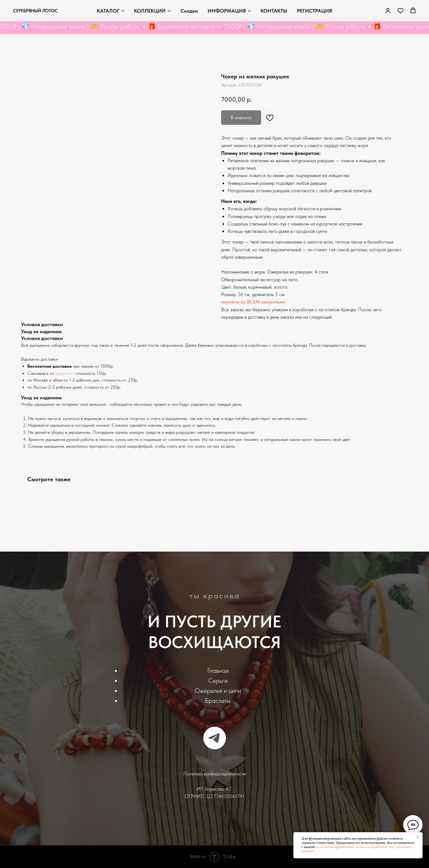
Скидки (189, 11)
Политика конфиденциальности (215, 774)
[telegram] (215, 738)
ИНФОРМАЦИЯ (227, 11)
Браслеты (218, 701)
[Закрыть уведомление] (418, 837)
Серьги (218, 681)
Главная (218, 671)
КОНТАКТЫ (274, 11)
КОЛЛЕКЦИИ (150, 11)
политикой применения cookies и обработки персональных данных (356, 849)
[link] (388, 10)
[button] (400, 10)
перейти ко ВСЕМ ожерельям (253, 302)
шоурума (63, 373)
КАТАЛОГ (108, 11)
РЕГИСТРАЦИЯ (315, 11)
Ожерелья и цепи (218, 691)
